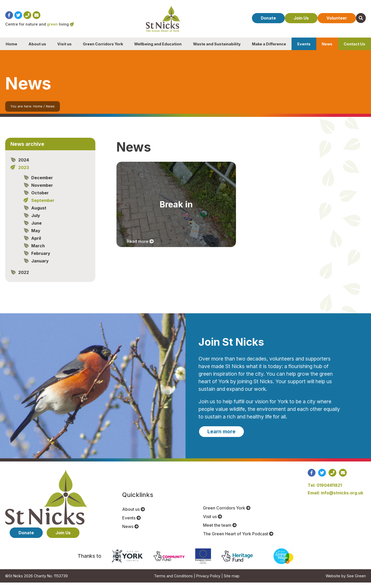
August (39, 213)
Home (11, 49)
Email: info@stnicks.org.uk (335, 498)
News (327, 49)
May (36, 236)
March (38, 251)
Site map (232, 581)
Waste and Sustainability (217, 49)
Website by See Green (346, 581)
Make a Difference (269, 49)
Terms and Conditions (173, 581)
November (42, 191)
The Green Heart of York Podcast (238, 539)
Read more (141, 247)
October (40, 198)
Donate (262, 22)
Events (304, 49)
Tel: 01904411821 (325, 491)
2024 (24, 165)
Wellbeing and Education (158, 49)
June (36, 229)
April (36, 244)
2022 (24, 278)
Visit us (64, 49)
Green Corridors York (103, 49)
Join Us (297, 22)
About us (37, 49)
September (43, 206)
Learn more (221, 437)
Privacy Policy (208, 581)
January (40, 266)
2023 (24, 173)
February (41, 259)
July (36, 221)
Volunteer (335, 22)
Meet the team (220, 531)
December (42, 183)
